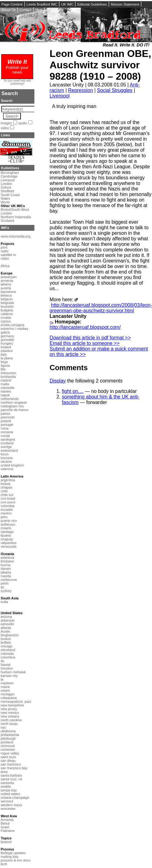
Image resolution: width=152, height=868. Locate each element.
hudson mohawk (13, 672)
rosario (6, 528)
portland (7, 742)
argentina (8, 480)
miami (5, 690)
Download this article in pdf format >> (90, 338)
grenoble (7, 340)
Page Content (12, 4)
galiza (5, 332)
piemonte (8, 417)
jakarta (6, 572)
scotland (7, 443)
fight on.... (73, 391)
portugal (7, 425)
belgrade (7, 303)
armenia (7, 281)
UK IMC (67, 4)
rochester (8, 750)
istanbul (7, 351)
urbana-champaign (15, 798)
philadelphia (10, 735)
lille (3, 369)
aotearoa (7, 558)
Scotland (7, 221)
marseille (8, 388)
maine (5, 687)
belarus (6, 295)
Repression (81, 90)
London (6, 184)
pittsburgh (8, 738)
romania (7, 432)
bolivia (6, 484)
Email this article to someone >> (85, 343)
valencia (7, 469)
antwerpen (9, 277)
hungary (7, 343)
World (5, 202)
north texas (9, 724)
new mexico (10, 713)
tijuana (6, 535)
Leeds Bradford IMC (42, 4)
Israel (5, 827)
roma (5, 428)
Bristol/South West (15, 210)
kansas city (9, 676)
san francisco (11, 764)
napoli (5, 395)
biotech (6, 842)
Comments (69, 368)
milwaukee (9, 698)
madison (7, 683)
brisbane (7, 561)
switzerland (9, 450)
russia (5, 436)
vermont (7, 801)
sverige (6, 447)
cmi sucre (8, 502)
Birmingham (10, 173)
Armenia (7, 820)
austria (6, 288)
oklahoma (8, 731)
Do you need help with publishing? (18, 82)
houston (7, 668)
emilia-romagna (12, 325)
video (5, 128)
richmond (8, 746)
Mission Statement (125, 4)
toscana (7, 458)
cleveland (8, 650)
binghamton (10, 635)
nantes (6, 391)
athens (6, 284)
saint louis (8, 757)
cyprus (6, 321)
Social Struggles (115, 90)
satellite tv (8, 255)
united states (10, 794)
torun (5, 454)
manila (6, 576)
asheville (7, 624)
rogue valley (10, 753)
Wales (5, 198)
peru (4, 517)
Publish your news (17, 67)
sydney (6, 591)
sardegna (8, 439)
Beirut (5, 823)
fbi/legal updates (13, 853)
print (4, 247)
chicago (7, 646)
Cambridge (9, 176)
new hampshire (12, 705)
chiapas (7, 487)
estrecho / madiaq (14, 329)
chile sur (7, 495)
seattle (6, 786)
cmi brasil (8, 498)
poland (6, 421)
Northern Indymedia (16, 217)
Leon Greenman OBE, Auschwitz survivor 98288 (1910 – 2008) (101, 65)
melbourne (9, 580)
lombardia (8, 377)
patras (5, 414)
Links (5, 135)
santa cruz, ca (11, 779)
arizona (6, 617)
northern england (14, 402)
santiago (7, 532)
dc (2, 661)
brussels (7, 306)
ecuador (7, 510)
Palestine (8, 831)
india (4, 602)
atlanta (6, 628)
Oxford (6, 187)
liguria (5, 366)
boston (6, 639)
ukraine (6, 462)
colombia (8, 506)
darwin (6, 569)
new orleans (10, 716)
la (2, 679)
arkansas (8, 620)
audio (23, 123)
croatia (6, 318)
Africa (5, 266)
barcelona (8, 292)
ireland (6, 347)
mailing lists (10, 857)
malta (5, 384)
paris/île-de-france (14, 410)
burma (6, 565)
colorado (7, 654)
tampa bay (9, 790)
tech (4, 864)
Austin (5, 631)
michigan (8, 694)
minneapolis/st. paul (16, 702)
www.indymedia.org (16, 236)
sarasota (7, 783)
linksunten (8, 373)
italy (4, 354)
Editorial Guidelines (92, 4)
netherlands (10, 399)
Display (58, 381)
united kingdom (12, 465)
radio (4, 251)
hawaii (6, 665)
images (6, 123)
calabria (7, 314)
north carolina (11, 720)
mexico (6, 513)
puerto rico (9, 521)
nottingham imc (12, 406)
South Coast (10, 195)
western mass (11, 805)
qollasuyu (8, 524)
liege (4, 362)
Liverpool (60, 96)
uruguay (7, 539)
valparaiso (8, 543)
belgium (7, 299)
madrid (6, 380)
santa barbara (11, 775)
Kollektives (10, 168)
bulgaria (7, 310)
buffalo (6, 642)
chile (4, 491)
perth (5, 583)
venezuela (8, 546)
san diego (8, 761)
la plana (7, 358)
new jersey (9, 709)
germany (7, 336)
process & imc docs (16, 860)
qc (2, 587)
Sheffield (7, 191)
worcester (8, 809)
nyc (3, 727)
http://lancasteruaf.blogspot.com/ (85, 327)
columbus (8, 657)
